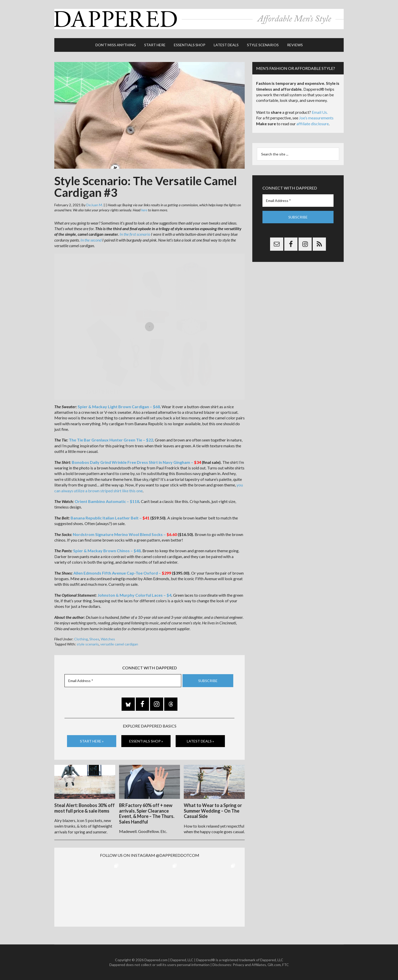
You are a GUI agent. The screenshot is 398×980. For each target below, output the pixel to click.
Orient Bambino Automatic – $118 (107, 501)
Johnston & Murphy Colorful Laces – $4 (134, 595)
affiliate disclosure (313, 124)
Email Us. (320, 112)
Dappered (199, 19)
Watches (108, 639)
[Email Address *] (123, 681)
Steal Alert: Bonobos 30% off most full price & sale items (85, 808)
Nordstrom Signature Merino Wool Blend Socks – (125, 534)
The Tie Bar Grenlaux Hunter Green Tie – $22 (111, 440)
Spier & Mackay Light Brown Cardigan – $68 (119, 407)
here (144, 210)
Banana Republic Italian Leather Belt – (110, 518)
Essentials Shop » (146, 741)
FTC (286, 965)
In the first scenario (135, 234)
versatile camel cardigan (119, 644)
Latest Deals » (200, 741)
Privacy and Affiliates (249, 965)
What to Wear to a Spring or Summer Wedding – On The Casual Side (213, 811)
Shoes (94, 639)
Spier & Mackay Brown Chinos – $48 (107, 551)
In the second (91, 240)
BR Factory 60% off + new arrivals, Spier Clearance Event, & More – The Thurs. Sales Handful (147, 813)
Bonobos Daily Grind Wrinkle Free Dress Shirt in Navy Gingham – (136, 462)
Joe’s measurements (316, 118)
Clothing (81, 639)
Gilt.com (274, 965)
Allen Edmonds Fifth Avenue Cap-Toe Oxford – (122, 573)
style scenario (88, 644)
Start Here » (92, 741)
